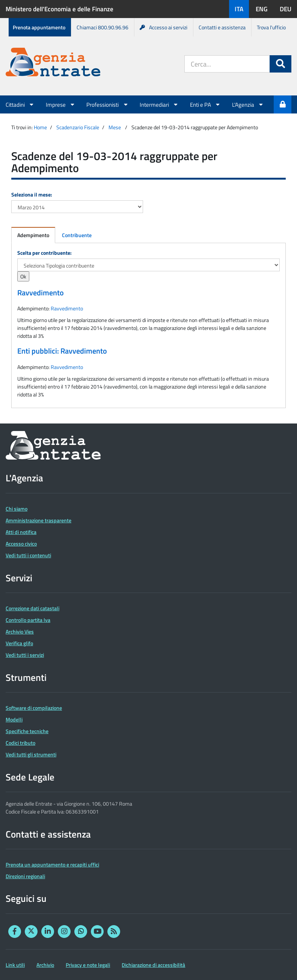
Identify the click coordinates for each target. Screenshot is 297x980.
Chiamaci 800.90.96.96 (103, 27)
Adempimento (33, 235)
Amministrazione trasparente (38, 520)
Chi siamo (17, 509)
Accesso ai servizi (164, 27)
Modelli (14, 719)
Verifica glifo (19, 643)
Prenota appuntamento (39, 27)
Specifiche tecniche (27, 731)
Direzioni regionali (25, 876)
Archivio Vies (20, 631)
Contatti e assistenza (222, 27)
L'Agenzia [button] (248, 104)
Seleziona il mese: (32, 194)
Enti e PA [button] (205, 104)
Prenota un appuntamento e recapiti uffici (52, 864)
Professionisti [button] (107, 104)
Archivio (45, 965)
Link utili (15, 965)
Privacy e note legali (88, 965)
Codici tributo (20, 743)
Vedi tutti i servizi (25, 655)
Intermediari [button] (159, 104)
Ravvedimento (41, 293)
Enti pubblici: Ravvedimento (62, 351)
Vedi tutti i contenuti (28, 555)
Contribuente (77, 235)
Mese (115, 127)
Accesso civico (21, 544)
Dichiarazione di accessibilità (153, 965)
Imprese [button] (61, 104)
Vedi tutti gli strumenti (31, 754)
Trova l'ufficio (271, 27)
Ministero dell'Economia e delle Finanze (60, 9)
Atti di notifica (21, 532)
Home (40, 127)
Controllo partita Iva (28, 620)
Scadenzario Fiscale (78, 127)
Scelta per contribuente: (44, 253)
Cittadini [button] (20, 104)
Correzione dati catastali (32, 608)
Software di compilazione (34, 708)
